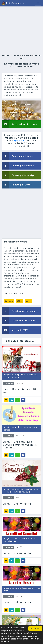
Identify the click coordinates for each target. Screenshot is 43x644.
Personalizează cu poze (19, 124)
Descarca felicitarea (17, 156)
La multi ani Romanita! (17, 504)
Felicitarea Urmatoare (19, 321)
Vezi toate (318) (15, 330)
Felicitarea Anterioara (18, 311)
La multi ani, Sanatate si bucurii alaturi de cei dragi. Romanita (20, 445)
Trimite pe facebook (18, 166)
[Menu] (38, 3)
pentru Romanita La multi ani (19, 391)
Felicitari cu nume (11, 55)
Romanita (26, 55)
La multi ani (9, 383)
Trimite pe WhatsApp (18, 175)
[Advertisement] (21, 30)
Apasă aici (19, 141)
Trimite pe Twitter (17, 185)
